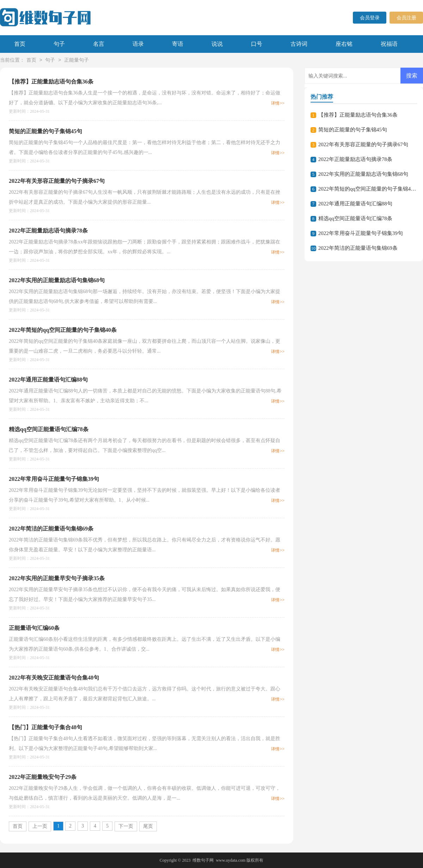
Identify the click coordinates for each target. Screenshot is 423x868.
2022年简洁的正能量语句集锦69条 (51, 529)
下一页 (126, 826)
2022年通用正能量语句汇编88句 (48, 380)
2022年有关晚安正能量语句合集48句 (54, 678)
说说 (217, 44)
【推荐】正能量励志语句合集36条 (51, 82)
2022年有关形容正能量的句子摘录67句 (57, 181)
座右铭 (344, 44)
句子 (59, 44)
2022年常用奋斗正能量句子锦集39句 (54, 479)
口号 (257, 44)
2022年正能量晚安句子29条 (43, 777)
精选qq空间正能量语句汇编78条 (49, 429)
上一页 (40, 826)
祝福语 (389, 44)
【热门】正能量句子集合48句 (45, 727)
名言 (99, 44)
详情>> (278, 103)
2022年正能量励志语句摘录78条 (48, 231)
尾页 (148, 826)
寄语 (178, 44)
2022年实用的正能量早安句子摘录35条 (57, 578)
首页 (20, 44)
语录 (138, 44)
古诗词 (299, 44)
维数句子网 (203, 860)
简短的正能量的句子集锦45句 (45, 131)
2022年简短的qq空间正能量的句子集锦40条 (63, 330)
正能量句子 (76, 60)
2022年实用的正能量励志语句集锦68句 (57, 280)
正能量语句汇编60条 (34, 628)
